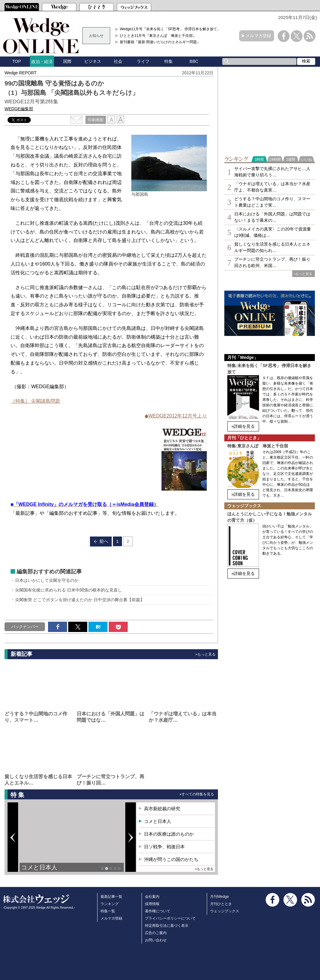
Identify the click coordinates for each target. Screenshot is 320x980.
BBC (194, 61)
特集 (168, 61)
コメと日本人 (39, 867)
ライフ (143, 61)
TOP (17, 61)
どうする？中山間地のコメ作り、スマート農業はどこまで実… (272, 202)
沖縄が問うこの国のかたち (171, 859)
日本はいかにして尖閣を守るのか (47, 580)
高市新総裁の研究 (162, 809)
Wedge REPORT (21, 73)
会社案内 (152, 897)
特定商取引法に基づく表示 (167, 926)
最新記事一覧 (111, 897)
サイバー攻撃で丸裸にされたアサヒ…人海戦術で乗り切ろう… (272, 172)
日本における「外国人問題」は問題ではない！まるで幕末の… (272, 217)
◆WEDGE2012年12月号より (176, 416)
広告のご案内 (156, 933)
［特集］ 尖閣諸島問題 (35, 401)
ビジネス (93, 61)
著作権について (158, 911)
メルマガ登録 (258, 36)
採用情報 (152, 904)
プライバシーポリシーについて (170, 918)
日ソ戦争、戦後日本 (164, 847)
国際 (67, 61)
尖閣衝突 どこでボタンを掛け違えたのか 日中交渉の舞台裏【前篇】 (80, 600)
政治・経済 (42, 62)
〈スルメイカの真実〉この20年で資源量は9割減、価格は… (273, 232)
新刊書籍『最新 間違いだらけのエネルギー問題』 (160, 42)
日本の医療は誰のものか (169, 834)
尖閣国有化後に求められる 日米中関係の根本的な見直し (69, 590)
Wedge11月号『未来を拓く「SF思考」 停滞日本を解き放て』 (170, 29)
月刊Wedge (219, 897)
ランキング (110, 904)
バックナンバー (25, 627)
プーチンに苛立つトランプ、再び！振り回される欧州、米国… (272, 262)
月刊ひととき (221, 904)
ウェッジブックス (225, 911)
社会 (118, 61)
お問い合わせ (156, 940)
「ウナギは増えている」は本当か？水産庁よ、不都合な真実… (272, 187)
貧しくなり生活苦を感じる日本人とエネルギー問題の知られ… (272, 247)
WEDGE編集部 (19, 109)
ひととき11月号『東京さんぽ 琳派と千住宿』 (158, 36)
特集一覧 (108, 911)
